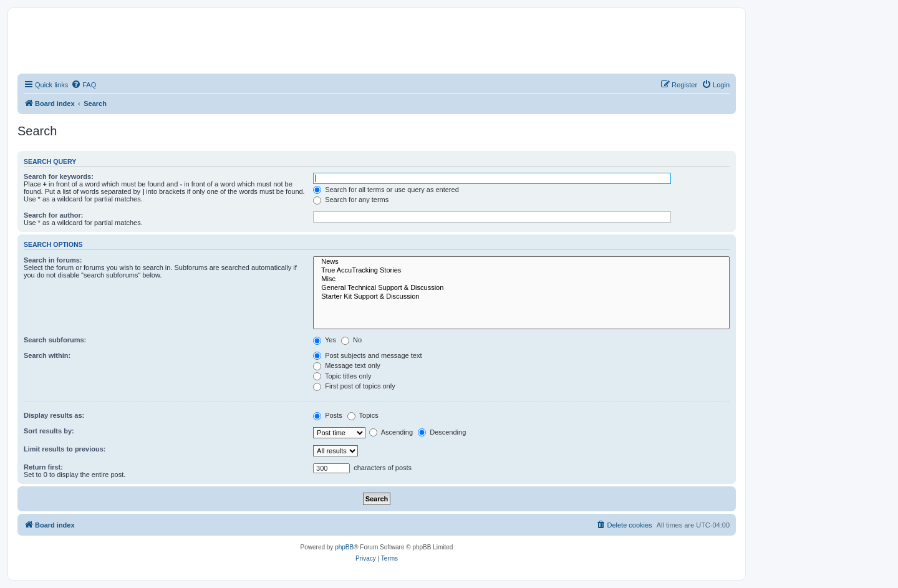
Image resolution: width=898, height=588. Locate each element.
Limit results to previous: (65, 449)
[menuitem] (84, 85)
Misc (521, 279)
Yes (325, 340)
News (521, 262)
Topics (363, 415)
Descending (442, 432)
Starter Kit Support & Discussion (521, 297)
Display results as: (54, 415)
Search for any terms (351, 200)
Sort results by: (49, 431)
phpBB (344, 547)
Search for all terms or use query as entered (386, 190)
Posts (328, 415)
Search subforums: (55, 340)
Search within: (47, 355)
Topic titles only (342, 376)
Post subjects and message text (367, 355)
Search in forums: (53, 260)
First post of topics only (354, 386)
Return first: (43, 467)
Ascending (391, 432)
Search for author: (53, 215)
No (351, 340)
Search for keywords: (59, 176)
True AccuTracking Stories (521, 271)
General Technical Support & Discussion (521, 288)
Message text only (347, 365)
